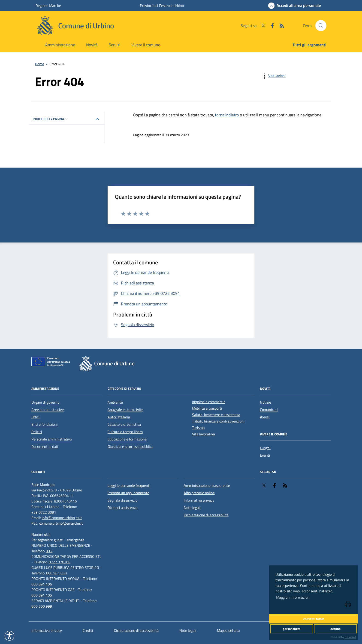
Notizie (265, 402)
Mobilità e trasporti (207, 408)
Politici (37, 432)
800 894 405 (42, 595)
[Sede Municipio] (43, 484)
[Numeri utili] (41, 534)
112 (49, 551)
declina (335, 629)
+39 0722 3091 (44, 512)
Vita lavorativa (204, 434)
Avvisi (265, 417)
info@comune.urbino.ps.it (62, 518)
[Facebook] (271, 26)
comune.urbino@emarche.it (61, 523)
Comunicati (269, 410)
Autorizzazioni (119, 417)
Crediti (88, 630)
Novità (92, 45)
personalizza (292, 629)
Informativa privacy (199, 500)
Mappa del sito (228, 630)
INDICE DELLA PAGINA (50, 119)
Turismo (198, 428)
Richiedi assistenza (122, 508)
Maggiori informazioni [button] (293, 597)
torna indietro (227, 115)
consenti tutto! (314, 619)
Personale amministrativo (52, 439)
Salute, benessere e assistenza (216, 415)
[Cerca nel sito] (321, 26)
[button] (9, 636)
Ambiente (115, 402)
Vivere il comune (146, 45)
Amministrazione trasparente (207, 485)
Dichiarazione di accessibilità (206, 515)
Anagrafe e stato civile (125, 410)
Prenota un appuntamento (128, 493)
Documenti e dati (45, 446)
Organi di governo (45, 402)
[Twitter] (261, 26)
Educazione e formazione (127, 439)
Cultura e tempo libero (125, 432)
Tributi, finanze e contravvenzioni (218, 421)
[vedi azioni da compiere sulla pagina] (273, 76)
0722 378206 (60, 562)
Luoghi (265, 448)
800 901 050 (56, 573)
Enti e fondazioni (45, 424)
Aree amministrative (48, 410)
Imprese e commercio (209, 402)
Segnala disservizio (122, 500)
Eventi (265, 455)
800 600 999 (42, 606)
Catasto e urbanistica (124, 424)
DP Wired (350, 637)
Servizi (115, 45)
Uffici (35, 417)
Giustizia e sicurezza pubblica (130, 446)
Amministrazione (60, 45)
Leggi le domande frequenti (129, 485)
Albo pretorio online (199, 493)
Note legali (192, 508)
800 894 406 (42, 584)
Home (39, 64)
